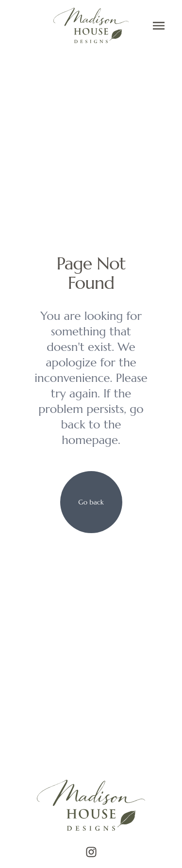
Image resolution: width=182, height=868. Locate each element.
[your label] (91, 502)
